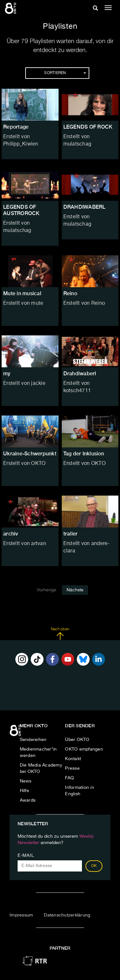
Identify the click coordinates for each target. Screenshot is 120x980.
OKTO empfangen (84, 749)
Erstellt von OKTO (24, 464)
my (7, 374)
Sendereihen (33, 740)
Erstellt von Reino (84, 303)
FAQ (69, 778)
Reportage (16, 127)
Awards (28, 800)
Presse (72, 768)
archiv (11, 534)
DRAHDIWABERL (84, 207)
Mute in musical (22, 293)
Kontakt (73, 759)
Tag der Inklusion (84, 454)
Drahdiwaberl (80, 374)
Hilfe (24, 791)
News (26, 781)
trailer (71, 534)
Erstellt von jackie (24, 384)
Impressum (21, 915)
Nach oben (60, 634)
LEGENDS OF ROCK (88, 127)
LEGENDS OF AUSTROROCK (21, 210)
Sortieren (65, 73)
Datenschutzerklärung (67, 915)
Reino (70, 293)
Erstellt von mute (23, 303)
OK (94, 866)
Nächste (75, 590)
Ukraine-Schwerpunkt (30, 454)
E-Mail (26, 856)
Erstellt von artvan (25, 544)
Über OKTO (77, 740)
